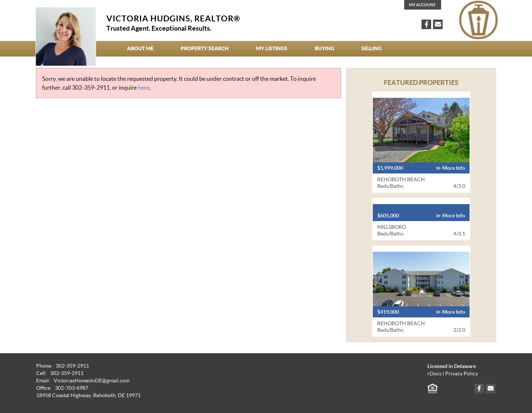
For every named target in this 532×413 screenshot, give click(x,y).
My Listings (272, 48)
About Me (140, 48)
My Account (422, 5)
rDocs (434, 374)
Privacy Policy (462, 374)
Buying (325, 48)
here (144, 87)
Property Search (205, 48)
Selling (371, 48)
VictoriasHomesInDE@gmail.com (91, 381)
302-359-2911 (91, 87)
